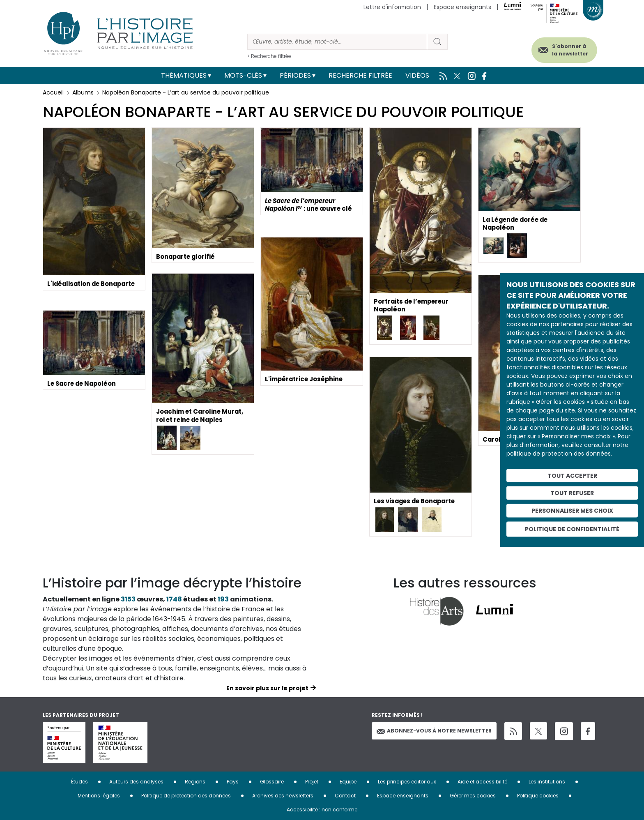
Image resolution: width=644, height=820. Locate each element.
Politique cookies (538, 796)
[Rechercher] (337, 42)
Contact (345, 796)
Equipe (348, 782)
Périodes (295, 75)
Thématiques (184, 75)
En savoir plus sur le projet (267, 688)
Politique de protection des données (186, 796)
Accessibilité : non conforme (322, 810)
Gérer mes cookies (473, 796)
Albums (83, 92)
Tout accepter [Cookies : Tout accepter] (572, 475)
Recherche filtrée (360, 75)
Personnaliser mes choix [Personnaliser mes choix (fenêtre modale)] (572, 511)
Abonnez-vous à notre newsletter (434, 731)
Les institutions (547, 782)
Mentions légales (99, 796)
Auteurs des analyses (136, 782)
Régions (195, 782)
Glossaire (272, 782)
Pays (233, 782)
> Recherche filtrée (269, 56)
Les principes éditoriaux (407, 782)
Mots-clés (243, 75)
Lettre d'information (392, 7)
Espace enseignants (462, 7)
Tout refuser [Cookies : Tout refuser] (572, 493)
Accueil (53, 92)
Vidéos (417, 75)
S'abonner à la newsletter (562, 48)
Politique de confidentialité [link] (572, 529)
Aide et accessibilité (482, 782)
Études (79, 782)
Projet (312, 782)
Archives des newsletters (283, 796)
